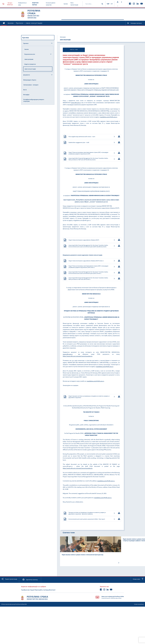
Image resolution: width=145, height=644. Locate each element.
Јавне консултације (30, 69)
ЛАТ (112, 4)
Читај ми (74, 50)
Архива (65, 4)
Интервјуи (26, 95)
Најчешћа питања (45, 615)
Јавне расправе (29, 59)
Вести (25, 90)
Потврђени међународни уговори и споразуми (34, 100)
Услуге (118, 19)
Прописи (106, 19)
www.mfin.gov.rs (76, 215)
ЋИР (107, 4)
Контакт (59, 615)
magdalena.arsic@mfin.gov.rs (82, 228)
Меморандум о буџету (30, 80)
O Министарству (64, 19)
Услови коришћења (139, 630)
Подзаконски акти (30, 54)
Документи (93, 19)
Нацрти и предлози (30, 64)
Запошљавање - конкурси (31, 85)
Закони (26, 49)
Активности (80, 19)
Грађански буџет (28, 615)
